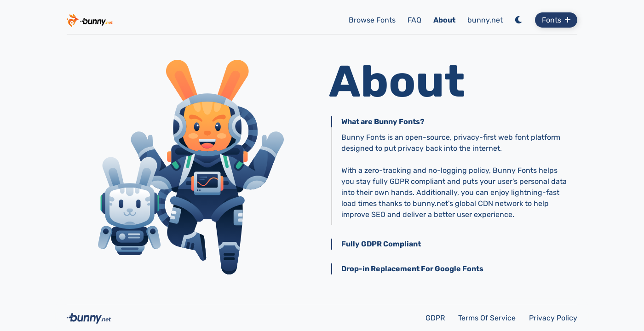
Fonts (556, 20)
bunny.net (485, 20)
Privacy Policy (553, 318)
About (444, 20)
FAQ (414, 20)
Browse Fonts (372, 20)
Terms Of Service (488, 318)
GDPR (436, 318)
